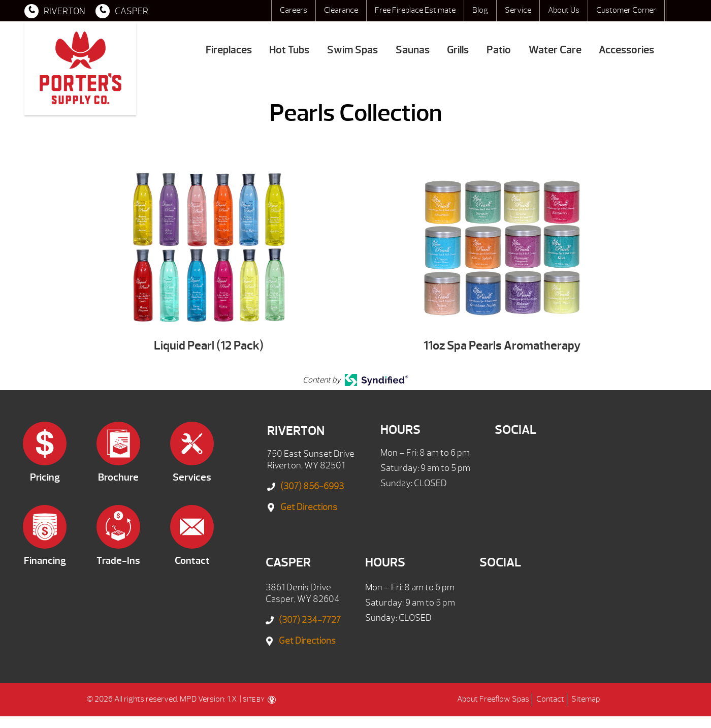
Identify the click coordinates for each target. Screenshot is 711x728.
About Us (564, 10)
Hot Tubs (289, 50)
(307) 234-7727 (310, 620)
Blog (480, 10)
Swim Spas (352, 50)
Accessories (626, 50)
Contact (550, 699)
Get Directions (309, 507)
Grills (458, 50)
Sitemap (586, 699)
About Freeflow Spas (493, 699)
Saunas (413, 50)
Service (518, 10)
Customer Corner (626, 10)
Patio (499, 50)
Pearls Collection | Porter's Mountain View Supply (80, 68)
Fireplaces (229, 50)
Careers (294, 10)
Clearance (341, 10)
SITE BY (259, 700)
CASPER (122, 11)
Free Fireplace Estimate (415, 10)
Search (676, 11)
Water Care (555, 50)
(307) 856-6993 (312, 486)
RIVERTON (55, 11)
